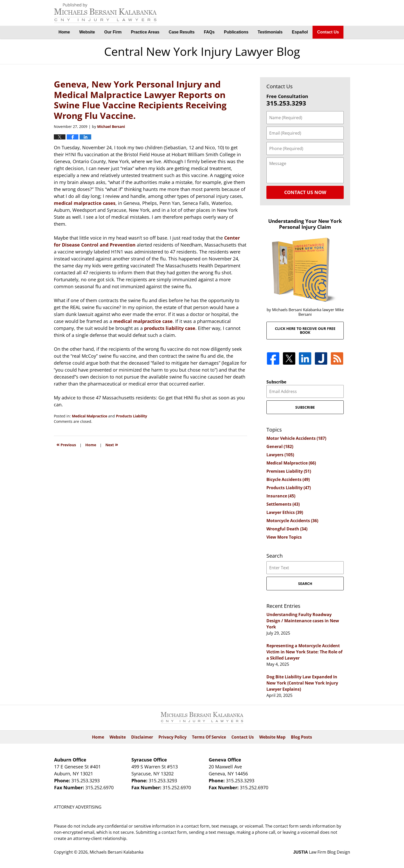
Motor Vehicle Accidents (296, 438)
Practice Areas (145, 32)
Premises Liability (289, 471)
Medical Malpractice (90, 416)
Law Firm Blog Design (322, 852)
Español (300, 32)
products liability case (170, 328)
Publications (236, 32)
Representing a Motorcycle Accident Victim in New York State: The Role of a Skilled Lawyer (304, 652)
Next (112, 444)
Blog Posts (301, 737)
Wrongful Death (287, 529)
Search (305, 584)
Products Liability (132, 416)
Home (64, 32)
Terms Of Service (209, 737)
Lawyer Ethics (285, 512)
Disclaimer (142, 737)
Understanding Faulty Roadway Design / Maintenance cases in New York (303, 621)
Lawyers (280, 455)
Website (87, 32)
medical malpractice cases (85, 203)
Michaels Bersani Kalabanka (117, 852)
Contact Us (328, 32)
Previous (66, 444)
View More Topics (284, 537)
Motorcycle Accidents (292, 521)
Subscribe (276, 382)
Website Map (272, 737)
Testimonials (270, 32)
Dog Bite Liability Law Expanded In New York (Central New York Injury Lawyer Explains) (302, 683)
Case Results (182, 32)
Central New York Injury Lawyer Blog (105, 13)
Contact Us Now (305, 192)
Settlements (283, 504)
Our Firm (113, 32)
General (280, 446)
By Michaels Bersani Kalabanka (324, 13)
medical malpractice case (143, 321)
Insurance (281, 496)
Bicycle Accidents (288, 479)
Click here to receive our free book (305, 330)
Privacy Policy (172, 737)
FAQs (209, 32)
